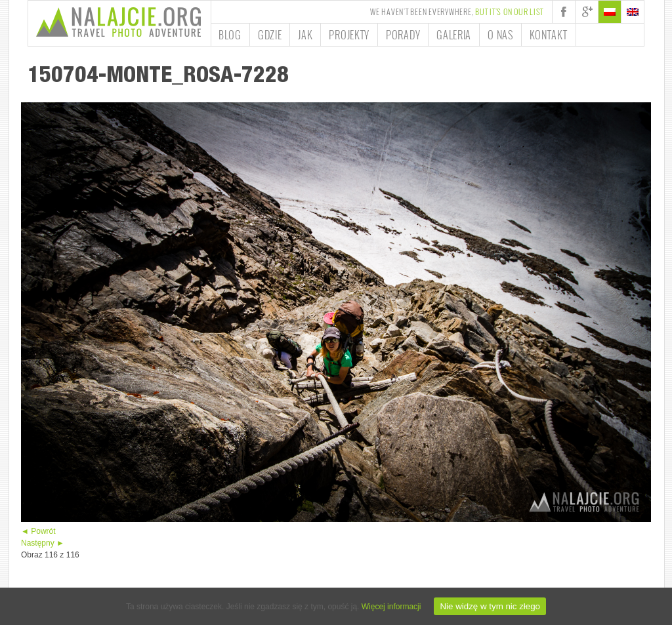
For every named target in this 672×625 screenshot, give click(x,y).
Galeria (454, 35)
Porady (403, 35)
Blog (230, 35)
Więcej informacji (391, 607)
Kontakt (549, 35)
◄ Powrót (38, 531)
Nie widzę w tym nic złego (490, 606)
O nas (500, 35)
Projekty (349, 35)
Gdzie (270, 35)
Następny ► (43, 543)
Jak (305, 35)
